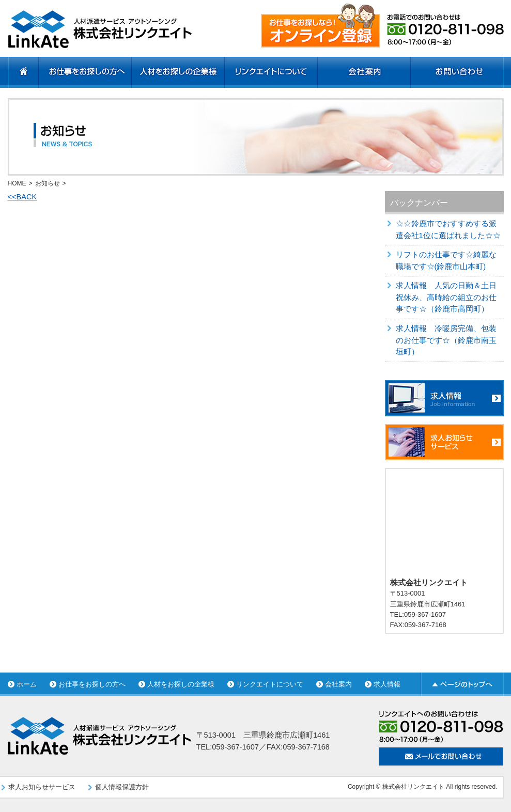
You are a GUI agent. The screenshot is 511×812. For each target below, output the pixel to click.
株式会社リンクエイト (413, 787)
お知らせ (48, 183)
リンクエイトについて (270, 684)
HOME (17, 183)
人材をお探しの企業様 (181, 684)
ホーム (27, 684)
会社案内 (338, 684)
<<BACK (22, 197)
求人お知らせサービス (42, 787)
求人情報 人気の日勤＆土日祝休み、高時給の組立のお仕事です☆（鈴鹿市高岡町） (446, 297)
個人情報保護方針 (122, 787)
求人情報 (387, 684)
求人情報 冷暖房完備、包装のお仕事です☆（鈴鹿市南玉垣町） (446, 340)
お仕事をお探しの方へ (92, 684)
